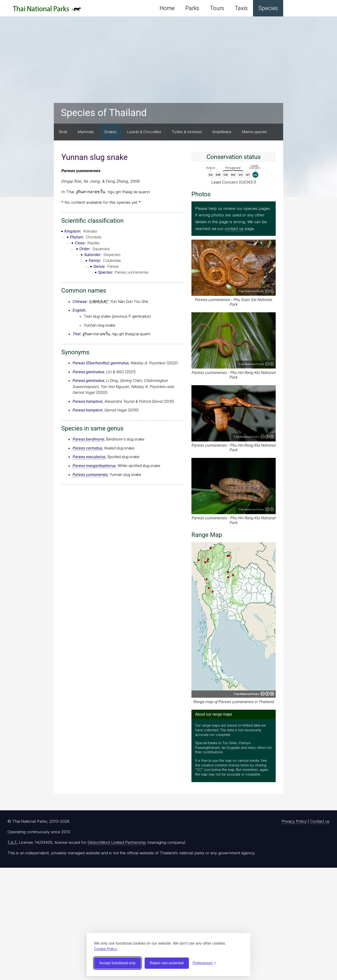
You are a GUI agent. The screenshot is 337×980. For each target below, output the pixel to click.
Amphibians (222, 132)
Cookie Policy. (106, 949)
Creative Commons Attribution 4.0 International (270, 291)
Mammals (86, 132)
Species (268, 8)
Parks (192, 8)
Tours (217, 8)
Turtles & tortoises (187, 132)
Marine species (254, 132)
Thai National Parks (47, 10)
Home (167, 8)
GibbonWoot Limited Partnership (117, 842)
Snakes (110, 132)
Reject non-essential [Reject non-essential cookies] (167, 963)
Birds (63, 132)
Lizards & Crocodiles (144, 132)
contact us (234, 229)
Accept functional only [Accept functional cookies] (117, 963)
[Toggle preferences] (204, 963)
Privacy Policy (294, 821)
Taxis (241, 8)
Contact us (320, 821)
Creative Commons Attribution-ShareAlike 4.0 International (267, 437)
